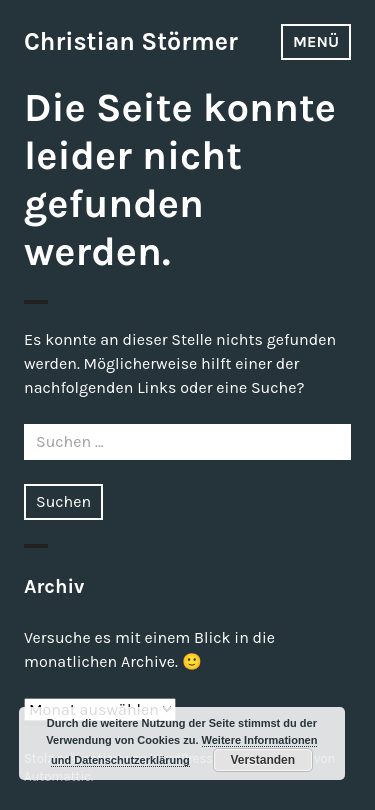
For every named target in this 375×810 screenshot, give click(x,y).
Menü (316, 41)
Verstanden (262, 760)
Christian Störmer (131, 41)
